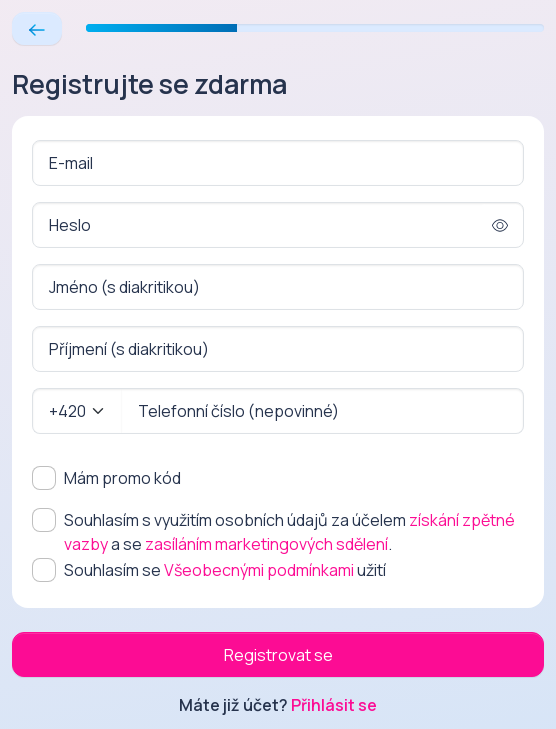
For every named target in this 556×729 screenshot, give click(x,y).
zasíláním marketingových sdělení (266, 544)
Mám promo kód (122, 478)
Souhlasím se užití (225, 570)
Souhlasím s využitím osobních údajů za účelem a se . (289, 532)
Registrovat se (278, 655)
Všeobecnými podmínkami (259, 570)
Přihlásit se (334, 705)
